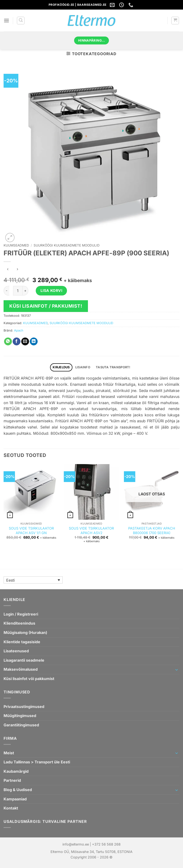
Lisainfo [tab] (83, 367)
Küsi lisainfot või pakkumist (29, 679)
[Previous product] (17, 270)
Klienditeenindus (19, 623)
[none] (33, 580)
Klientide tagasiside (22, 642)
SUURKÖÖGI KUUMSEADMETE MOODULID (67, 245)
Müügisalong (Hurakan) (25, 632)
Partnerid (12, 780)
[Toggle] (177, 670)
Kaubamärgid (16, 771)
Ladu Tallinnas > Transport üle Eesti (37, 762)
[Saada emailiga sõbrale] (25, 342)
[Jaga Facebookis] (17, 342)
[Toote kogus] (18, 291)
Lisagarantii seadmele (24, 660)
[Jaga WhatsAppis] (8, 342)
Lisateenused (16, 651)
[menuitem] (33, 580)
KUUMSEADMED (16, 245)
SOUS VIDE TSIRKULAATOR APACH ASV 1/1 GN (31, 530)
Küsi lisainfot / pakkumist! (46, 306)
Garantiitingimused (21, 725)
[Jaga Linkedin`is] (34, 342)
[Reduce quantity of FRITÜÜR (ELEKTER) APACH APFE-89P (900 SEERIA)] (6, 291)
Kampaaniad (15, 799)
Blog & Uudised (18, 790)
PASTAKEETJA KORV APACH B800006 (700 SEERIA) (152, 530)
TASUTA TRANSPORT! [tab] (113, 367)
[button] (6, 20)
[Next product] (8, 270)
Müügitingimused (20, 716)
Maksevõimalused (21, 669)
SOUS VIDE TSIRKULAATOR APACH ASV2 (91, 530)
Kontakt (11, 808)
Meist (9, 753)
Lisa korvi (51, 291)
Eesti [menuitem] (10, 580)
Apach (19, 330)
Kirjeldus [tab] (61, 367)
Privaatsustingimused (24, 707)
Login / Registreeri (21, 614)
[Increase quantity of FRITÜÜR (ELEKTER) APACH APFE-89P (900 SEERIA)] (25, 291)
